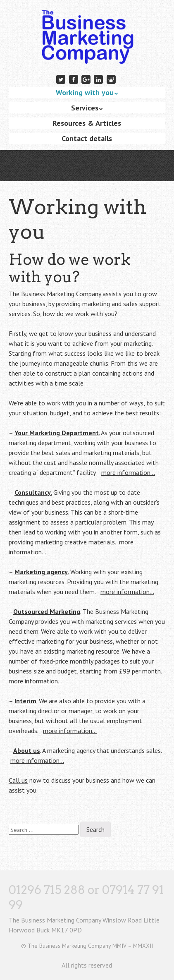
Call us (18, 780)
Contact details (87, 138)
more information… (128, 472)
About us (27, 750)
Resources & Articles (87, 123)
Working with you (85, 92)
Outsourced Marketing (47, 611)
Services (85, 108)
